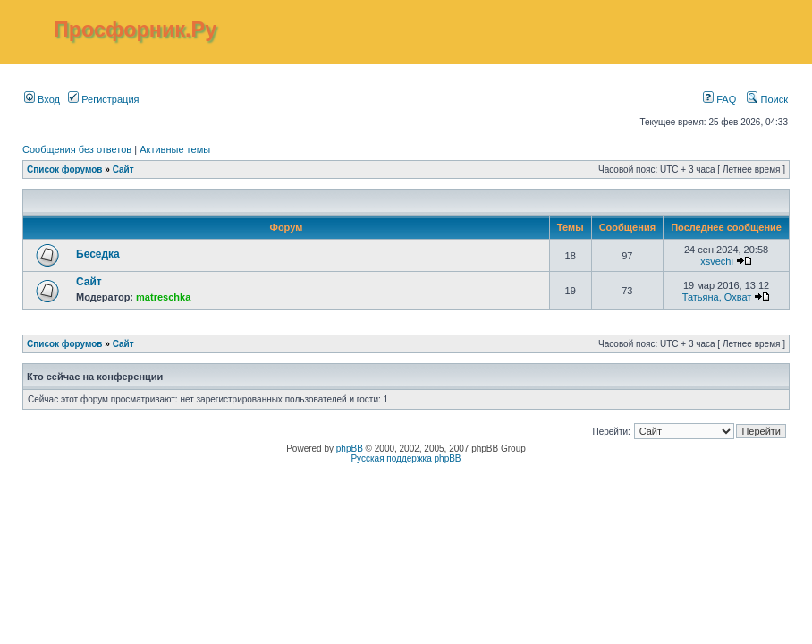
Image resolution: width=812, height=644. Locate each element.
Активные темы (175, 149)
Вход (42, 99)
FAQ (719, 99)
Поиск (767, 99)
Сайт (123, 169)
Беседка (98, 254)
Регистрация (103, 99)
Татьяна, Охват (717, 297)
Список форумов (65, 169)
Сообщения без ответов (77, 149)
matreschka (163, 297)
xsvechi (717, 261)
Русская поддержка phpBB (406, 458)
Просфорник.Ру (135, 30)
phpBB (350, 449)
